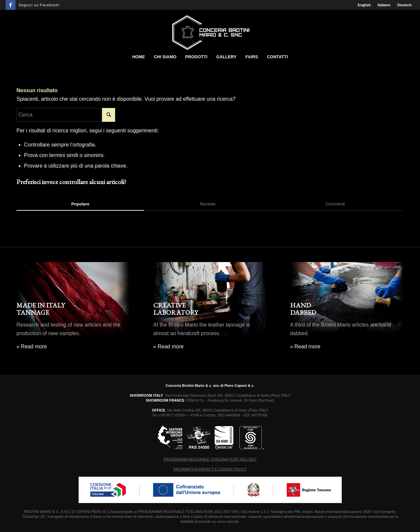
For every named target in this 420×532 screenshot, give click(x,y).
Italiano (384, 5)
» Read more (32, 346)
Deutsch (404, 5)
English (364, 5)
